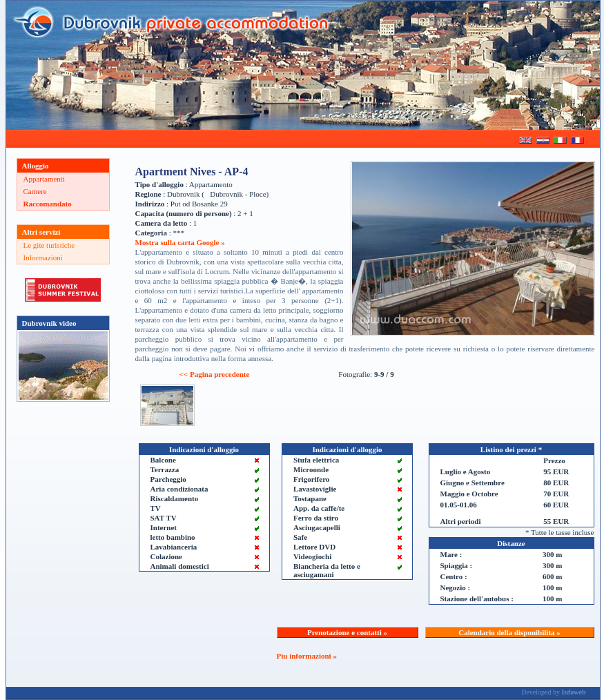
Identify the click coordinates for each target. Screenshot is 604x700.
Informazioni (43, 257)
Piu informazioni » (307, 656)
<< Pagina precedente (215, 374)
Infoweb (573, 692)
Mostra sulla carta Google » (180, 242)
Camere (35, 191)
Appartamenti (44, 179)
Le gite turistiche (49, 245)
